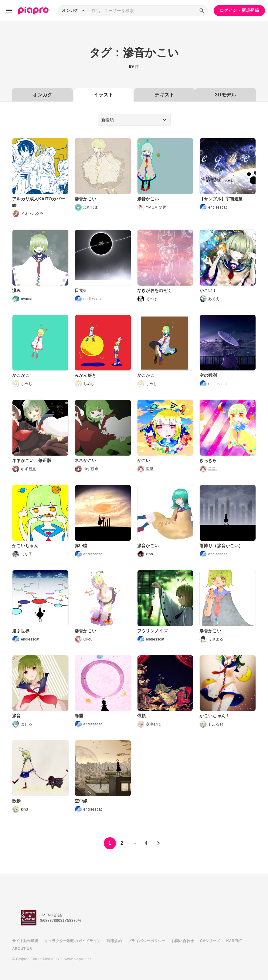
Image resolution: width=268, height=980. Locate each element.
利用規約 (114, 941)
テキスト (164, 95)
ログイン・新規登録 (239, 10)
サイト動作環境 (25, 941)
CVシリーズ (210, 941)
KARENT (234, 941)
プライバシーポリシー (147, 941)
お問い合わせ (183, 941)
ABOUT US (22, 949)
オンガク (42, 95)
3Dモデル (226, 95)
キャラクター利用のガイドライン (72, 941)
